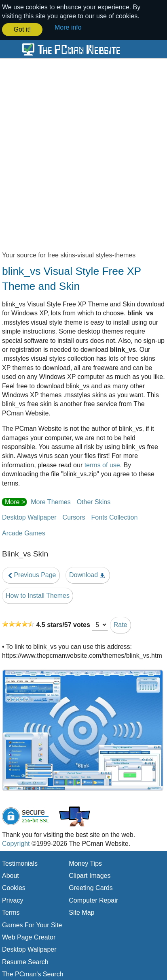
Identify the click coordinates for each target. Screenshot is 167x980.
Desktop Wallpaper (29, 517)
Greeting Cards (91, 887)
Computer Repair (93, 900)
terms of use (102, 464)
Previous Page (31, 574)
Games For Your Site (32, 924)
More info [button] (68, 27)
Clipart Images (90, 875)
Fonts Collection (115, 517)
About (11, 875)
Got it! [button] (22, 29)
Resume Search (25, 961)
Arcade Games (24, 532)
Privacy (13, 900)
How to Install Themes (38, 595)
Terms (11, 912)
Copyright (16, 843)
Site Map (81, 912)
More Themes (51, 501)
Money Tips (85, 863)
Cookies (14, 887)
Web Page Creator (29, 936)
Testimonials (20, 863)
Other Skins (94, 501)
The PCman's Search (33, 973)
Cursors (74, 517)
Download (88, 574)
